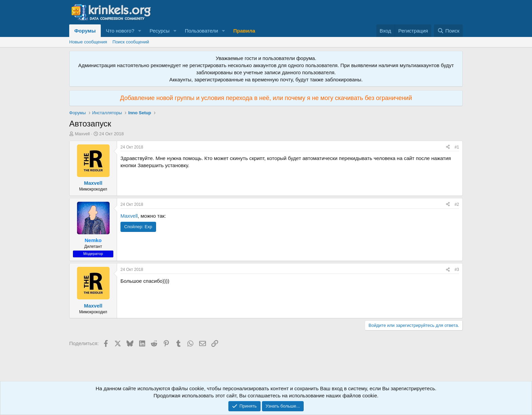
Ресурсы (160, 31)
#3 (457, 270)
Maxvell (82, 134)
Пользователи (202, 31)
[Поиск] (448, 31)
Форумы (85, 31)
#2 (457, 204)
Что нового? (120, 31)
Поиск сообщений (131, 42)
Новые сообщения (88, 42)
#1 (457, 147)
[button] (140, 31)
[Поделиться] (448, 147)
